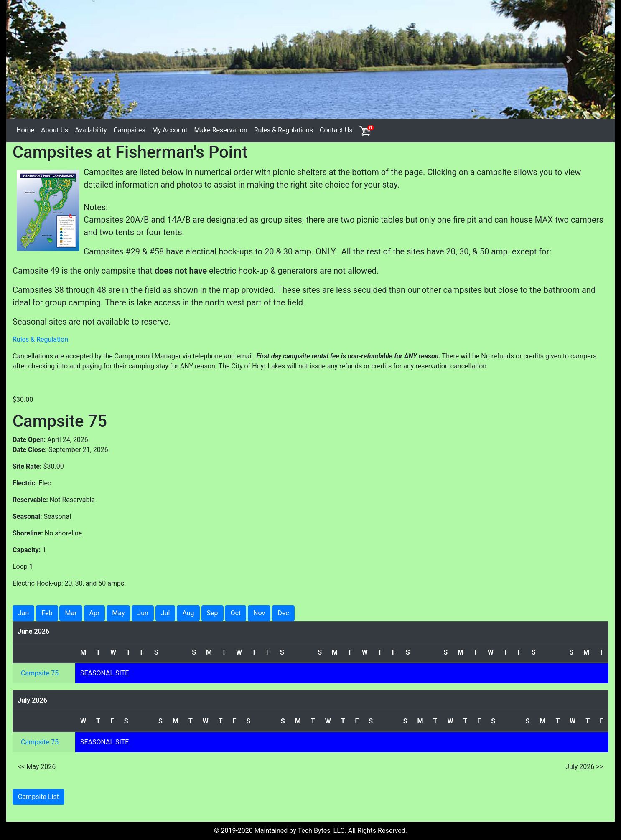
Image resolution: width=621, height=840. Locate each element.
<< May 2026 (37, 767)
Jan (23, 613)
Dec (283, 613)
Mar (71, 613)
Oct (235, 613)
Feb (47, 613)
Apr (95, 613)
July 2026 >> (584, 767)
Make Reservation (221, 130)
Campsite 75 (40, 673)
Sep (213, 613)
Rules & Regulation (40, 339)
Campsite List (38, 797)
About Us (55, 130)
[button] (52, 59)
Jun (143, 613)
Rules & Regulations (284, 130)
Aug (188, 613)
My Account (170, 130)
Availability (91, 130)
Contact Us (336, 130)
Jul (165, 613)
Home (25, 130)
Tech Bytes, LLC (321, 831)
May (118, 613)
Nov (259, 613)
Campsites (130, 130)
